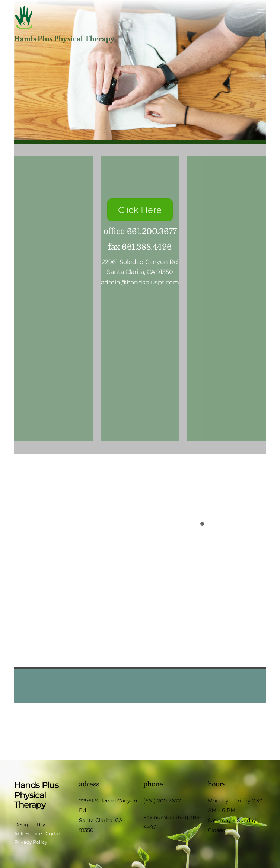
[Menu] (261, 10)
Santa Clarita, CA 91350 (140, 272)
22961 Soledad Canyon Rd (140, 262)
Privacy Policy (31, 842)
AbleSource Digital (37, 833)
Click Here (140, 210)
